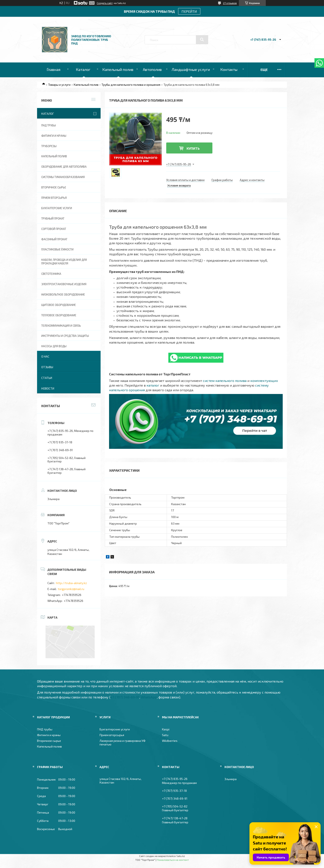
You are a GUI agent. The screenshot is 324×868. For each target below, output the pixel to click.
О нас (45, 356)
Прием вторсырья (54, 198)
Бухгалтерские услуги (57, 208)
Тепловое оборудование (59, 315)
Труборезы (49, 146)
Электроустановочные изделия (64, 284)
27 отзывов (230, 3)
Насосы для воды (54, 346)
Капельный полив (118, 69)
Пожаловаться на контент (173, 860)
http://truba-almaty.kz (71, 583)
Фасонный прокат (54, 239)
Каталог (83, 69)
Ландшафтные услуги (191, 69)
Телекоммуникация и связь (61, 326)
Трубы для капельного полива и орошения (131, 85)
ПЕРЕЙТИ (189, 11)
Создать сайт (105, 3)
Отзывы (47, 367)
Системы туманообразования (63, 177)
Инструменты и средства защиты (65, 336)
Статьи (47, 378)
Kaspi (166, 729)
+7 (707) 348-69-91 (125, 697)
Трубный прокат (53, 218)
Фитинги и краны (54, 136)
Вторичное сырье (54, 187)
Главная (53, 69)
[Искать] (202, 40)
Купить (193, 148)
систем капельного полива (225, 381)
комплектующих (264, 381)
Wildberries (170, 741)
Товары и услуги (59, 85)
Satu (165, 735)
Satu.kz (181, 856)
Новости (48, 388)
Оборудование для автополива (64, 167)
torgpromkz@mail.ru (71, 589)
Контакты (229, 69)
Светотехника (51, 274)
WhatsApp (149, 697)
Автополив (152, 69)
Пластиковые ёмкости (57, 249)
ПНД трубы (49, 125)
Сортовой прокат (54, 229)
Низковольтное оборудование (63, 294)
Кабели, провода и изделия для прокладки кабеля (64, 262)
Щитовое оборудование (59, 305)
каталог (153, 385)
